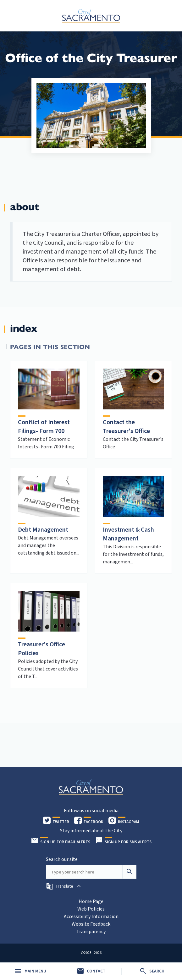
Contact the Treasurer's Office (126, 427)
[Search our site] (84, 872)
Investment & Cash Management (128, 534)
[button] (64, 886)
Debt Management (43, 530)
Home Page (91, 901)
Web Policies (91, 909)
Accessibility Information (91, 917)
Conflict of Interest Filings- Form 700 (44, 427)
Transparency (91, 932)
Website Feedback (91, 924)
